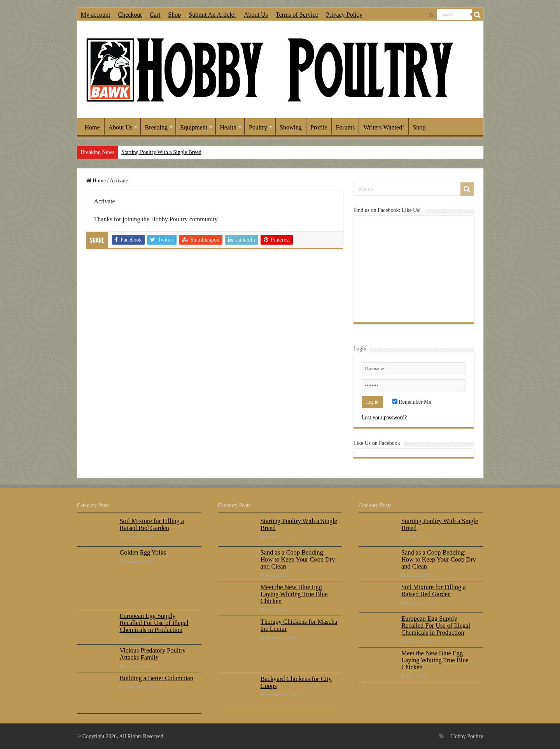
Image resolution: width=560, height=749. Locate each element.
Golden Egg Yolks (143, 552)
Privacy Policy (344, 15)
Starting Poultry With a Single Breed (161, 152)
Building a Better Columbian (157, 678)
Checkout (130, 15)
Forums (346, 127)
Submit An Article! (212, 15)
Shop (174, 15)
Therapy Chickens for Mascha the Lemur (299, 625)
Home (92, 127)
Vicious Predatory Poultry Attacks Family (153, 654)
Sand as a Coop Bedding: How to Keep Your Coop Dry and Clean (298, 559)
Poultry (258, 127)
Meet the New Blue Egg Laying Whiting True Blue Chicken (294, 594)
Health (228, 127)
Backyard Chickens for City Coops (296, 682)
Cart (155, 15)
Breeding (156, 127)
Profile (319, 127)
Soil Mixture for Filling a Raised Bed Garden (152, 524)
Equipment (194, 127)
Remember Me (412, 402)
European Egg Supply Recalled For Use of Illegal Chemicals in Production (154, 623)
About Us (256, 15)
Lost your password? (384, 417)
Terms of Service (297, 15)
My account (96, 15)
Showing (291, 127)
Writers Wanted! (384, 127)
